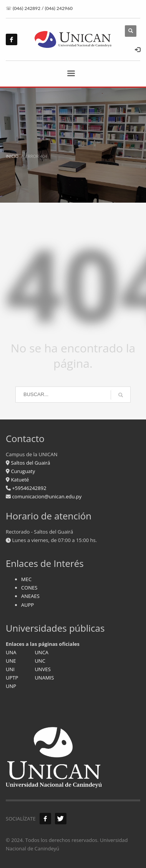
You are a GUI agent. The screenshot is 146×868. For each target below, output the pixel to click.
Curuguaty (22, 471)
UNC (40, 661)
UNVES (42, 669)
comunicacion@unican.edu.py (47, 496)
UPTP (12, 678)
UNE (11, 661)
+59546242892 (29, 488)
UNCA (41, 652)
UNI (10, 669)
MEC (26, 579)
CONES (29, 588)
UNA (11, 652)
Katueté (19, 480)
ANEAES (30, 596)
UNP (11, 686)
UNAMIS (44, 678)
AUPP (27, 605)
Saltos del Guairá (30, 463)
